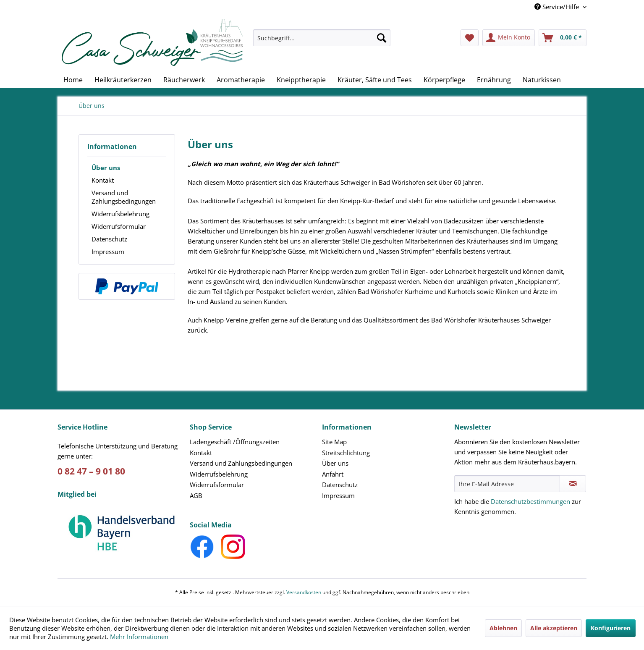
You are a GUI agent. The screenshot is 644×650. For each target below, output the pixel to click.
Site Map (334, 442)
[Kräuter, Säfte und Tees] (375, 80)
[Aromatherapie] (241, 80)
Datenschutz (109, 239)
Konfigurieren (611, 628)
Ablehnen (503, 628)
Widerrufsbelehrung (120, 214)
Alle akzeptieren (554, 628)
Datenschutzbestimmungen (530, 501)
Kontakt (103, 180)
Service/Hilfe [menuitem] (558, 7)
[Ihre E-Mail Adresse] (507, 484)
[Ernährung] (494, 80)
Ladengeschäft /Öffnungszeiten (235, 442)
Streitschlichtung (346, 453)
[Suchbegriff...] (322, 38)
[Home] (73, 80)
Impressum (108, 252)
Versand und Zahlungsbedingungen (124, 197)
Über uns (106, 168)
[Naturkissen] (542, 80)
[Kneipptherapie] (301, 80)
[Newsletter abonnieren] (573, 484)
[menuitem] (322, 42)
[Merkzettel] (470, 38)
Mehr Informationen (139, 637)
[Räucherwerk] (184, 80)
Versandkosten (304, 592)
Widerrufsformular (119, 226)
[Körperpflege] (444, 80)
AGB (196, 495)
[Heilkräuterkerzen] (123, 80)
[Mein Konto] (509, 38)
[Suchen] (382, 38)
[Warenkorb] (563, 38)
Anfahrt (333, 474)
